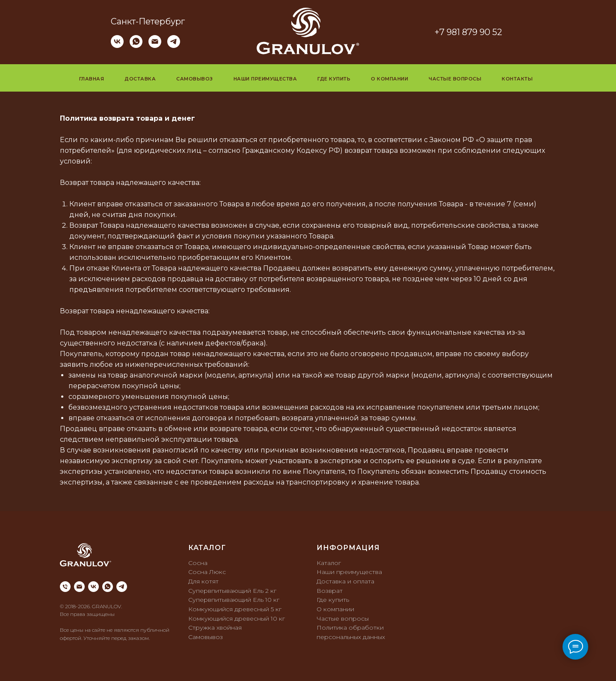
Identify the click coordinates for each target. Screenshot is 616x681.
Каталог (329, 563)
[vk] (117, 46)
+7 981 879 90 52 (468, 32)
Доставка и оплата (345, 581)
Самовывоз (195, 79)
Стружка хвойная (215, 627)
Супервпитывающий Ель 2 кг (232, 591)
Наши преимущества (265, 79)
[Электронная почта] (155, 46)
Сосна (198, 563)
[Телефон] (65, 587)
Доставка (140, 79)
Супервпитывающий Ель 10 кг (234, 600)
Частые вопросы (455, 79)
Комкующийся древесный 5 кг (235, 609)
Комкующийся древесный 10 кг (237, 619)
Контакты (517, 79)
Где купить (334, 79)
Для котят (203, 581)
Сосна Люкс (207, 572)
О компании (389, 79)
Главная (92, 79)
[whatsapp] (136, 46)
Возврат (330, 591)
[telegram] (174, 46)
